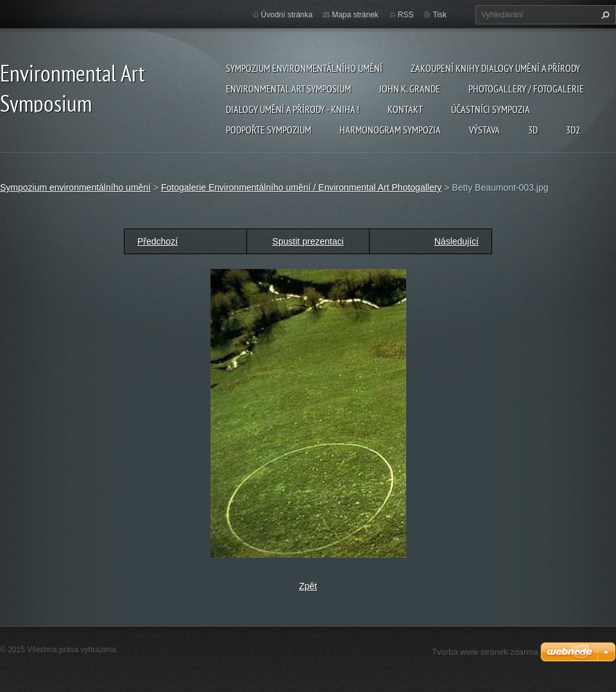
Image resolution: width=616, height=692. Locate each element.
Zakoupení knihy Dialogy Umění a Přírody (495, 68)
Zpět (308, 586)
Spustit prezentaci (308, 241)
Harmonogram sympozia (390, 130)
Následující (457, 241)
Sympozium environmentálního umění (304, 68)
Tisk (440, 15)
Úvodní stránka (287, 15)
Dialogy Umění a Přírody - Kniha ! (293, 109)
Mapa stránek (355, 15)
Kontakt (405, 109)
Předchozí (158, 241)
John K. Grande (410, 89)
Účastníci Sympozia (491, 109)
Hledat (604, 15)
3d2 (573, 130)
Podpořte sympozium (269, 130)
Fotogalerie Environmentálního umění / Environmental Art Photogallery (301, 187)
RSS (406, 15)
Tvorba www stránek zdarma (485, 652)
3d (533, 130)
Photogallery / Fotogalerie (526, 89)
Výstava (484, 130)
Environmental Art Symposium (288, 89)
